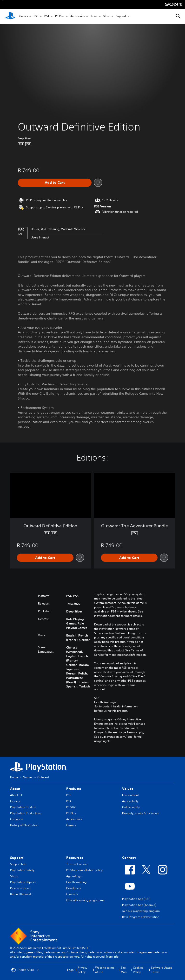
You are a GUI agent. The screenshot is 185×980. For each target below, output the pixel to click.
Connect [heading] (129, 858)
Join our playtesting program (141, 911)
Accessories (77, 16)
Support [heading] (17, 858)
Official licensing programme (85, 900)
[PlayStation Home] (10, 16)
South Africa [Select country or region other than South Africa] (25, 970)
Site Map (124, 970)
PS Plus (60, 16)
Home (14, 777)
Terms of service (77, 864)
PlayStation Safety (22, 870)
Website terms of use (105, 970)
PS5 (36, 16)
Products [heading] (74, 789)
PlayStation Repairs (23, 882)
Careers (15, 801)
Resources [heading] (75, 858)
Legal (71, 970)
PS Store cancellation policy (84, 870)
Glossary (72, 894)
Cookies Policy (138, 970)
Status (14, 876)
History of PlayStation (24, 825)
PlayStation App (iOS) (136, 899)
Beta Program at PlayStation (141, 917)
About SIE (16, 795)
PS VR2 (71, 807)
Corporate (17, 819)
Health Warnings (105, 702)
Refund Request (21, 894)
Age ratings (74, 876)
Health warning (76, 882)
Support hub (18, 864)
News (94, 16)
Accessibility (130, 801)
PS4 (47, 16)
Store (107, 16)
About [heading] (15, 789)
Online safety (131, 807)
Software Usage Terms (162, 970)
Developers (74, 888)
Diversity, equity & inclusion (140, 813)
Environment (130, 795)
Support (121, 16)
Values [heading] (128, 789)
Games (23, 16)
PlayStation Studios (23, 807)
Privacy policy (83, 970)
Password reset (20, 888)
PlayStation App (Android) (139, 905)
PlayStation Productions (26, 813)
